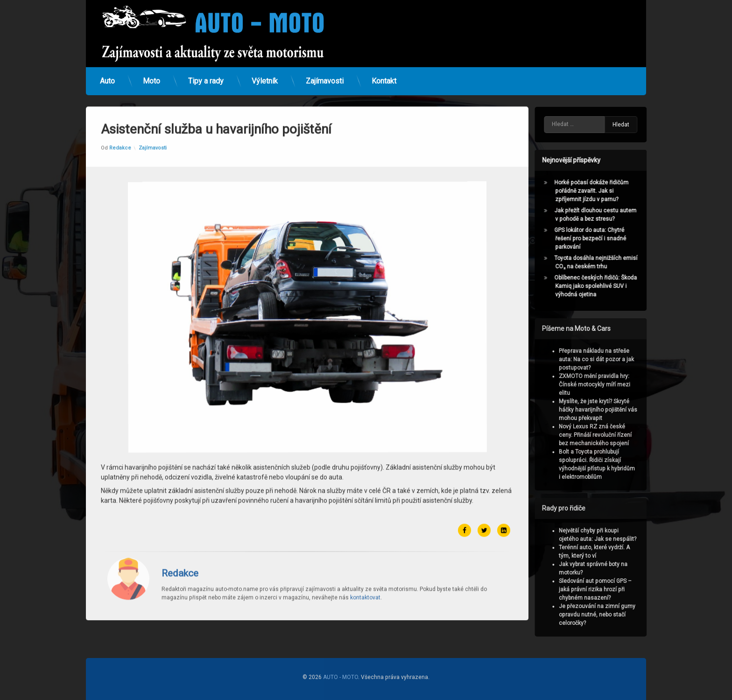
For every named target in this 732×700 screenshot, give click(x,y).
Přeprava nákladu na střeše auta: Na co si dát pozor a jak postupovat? (604, 359)
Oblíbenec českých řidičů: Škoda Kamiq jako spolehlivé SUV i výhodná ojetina (603, 286)
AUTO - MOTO (341, 677)
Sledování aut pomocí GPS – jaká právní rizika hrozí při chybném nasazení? (603, 589)
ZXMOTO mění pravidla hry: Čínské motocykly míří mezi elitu (602, 385)
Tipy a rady (206, 74)
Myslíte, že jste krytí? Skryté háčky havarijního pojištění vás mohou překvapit (606, 410)
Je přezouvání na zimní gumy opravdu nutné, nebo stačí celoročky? (605, 615)
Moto (151, 74)
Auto (107, 74)
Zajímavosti (325, 74)
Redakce (120, 109)
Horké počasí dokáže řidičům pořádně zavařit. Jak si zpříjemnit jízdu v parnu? (599, 191)
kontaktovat (365, 559)
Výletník (265, 74)
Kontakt (384, 74)
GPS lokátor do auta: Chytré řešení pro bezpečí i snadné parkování (598, 238)
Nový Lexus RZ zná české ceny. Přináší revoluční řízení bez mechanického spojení (603, 435)
